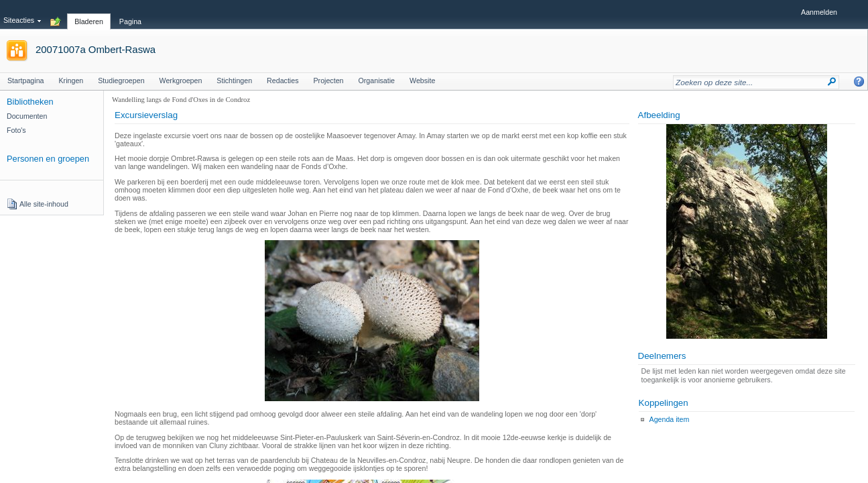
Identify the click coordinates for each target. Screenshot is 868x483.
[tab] (89, 14)
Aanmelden (819, 12)
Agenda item (670, 419)
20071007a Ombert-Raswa (96, 49)
